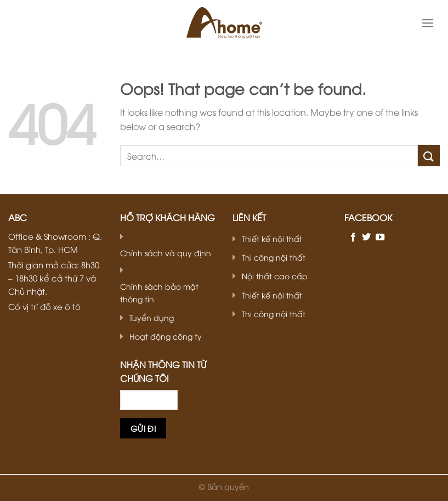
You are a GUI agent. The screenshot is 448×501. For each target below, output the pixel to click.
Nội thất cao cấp (275, 276)
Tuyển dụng (152, 317)
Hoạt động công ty (166, 336)
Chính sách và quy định (166, 253)
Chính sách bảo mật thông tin (159, 292)
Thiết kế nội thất (272, 238)
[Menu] (428, 23)
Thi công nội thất (274, 257)
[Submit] (429, 156)
